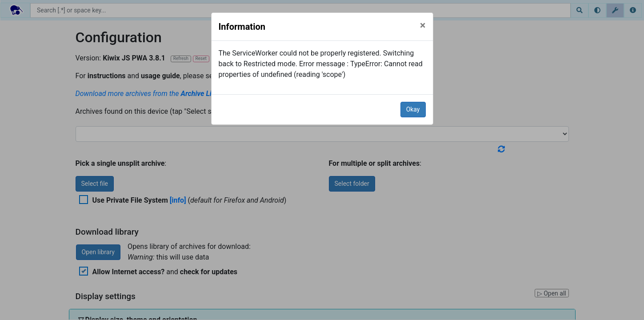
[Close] (423, 25)
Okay (413, 109)
